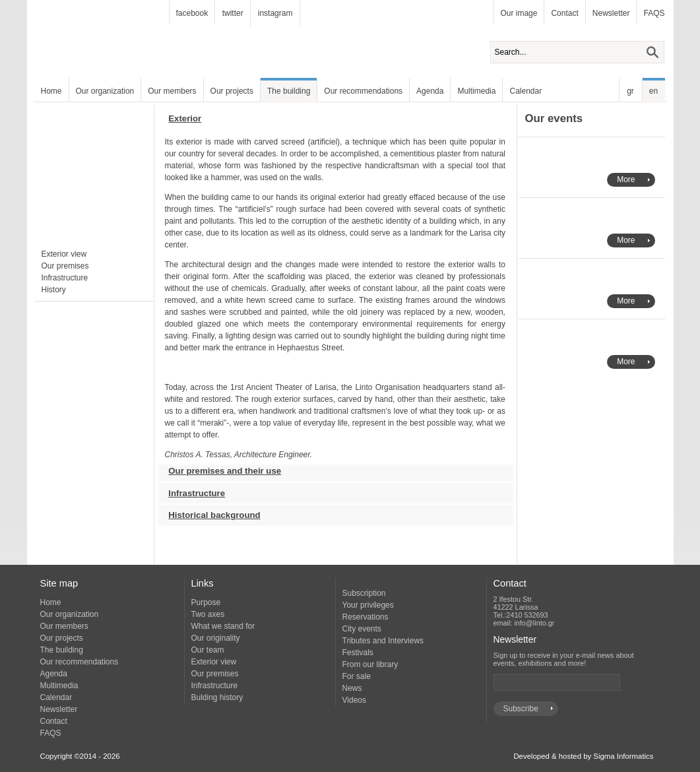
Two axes (208, 614)
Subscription (364, 593)
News (352, 688)
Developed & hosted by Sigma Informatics (583, 756)
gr (630, 91)
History (54, 290)
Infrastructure (65, 278)
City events (362, 629)
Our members (172, 91)
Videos (354, 700)
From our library (370, 664)
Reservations (366, 617)
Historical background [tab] (209, 512)
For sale (357, 676)
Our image (519, 13)
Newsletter (611, 13)
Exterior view (64, 254)
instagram (275, 13)
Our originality (216, 638)
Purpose (206, 602)
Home (51, 91)
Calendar (525, 91)
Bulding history (217, 697)
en (653, 91)
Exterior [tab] (180, 121)
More (626, 179)
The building (289, 91)
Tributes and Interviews (383, 641)
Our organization (105, 91)
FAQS (654, 13)
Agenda (430, 91)
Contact (564, 13)
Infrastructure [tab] (192, 491)
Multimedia (476, 91)
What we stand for (223, 626)
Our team (208, 650)
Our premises (65, 266)
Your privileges (368, 605)
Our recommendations (363, 91)
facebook (192, 13)
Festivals (358, 653)
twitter (233, 13)
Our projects (232, 91)
